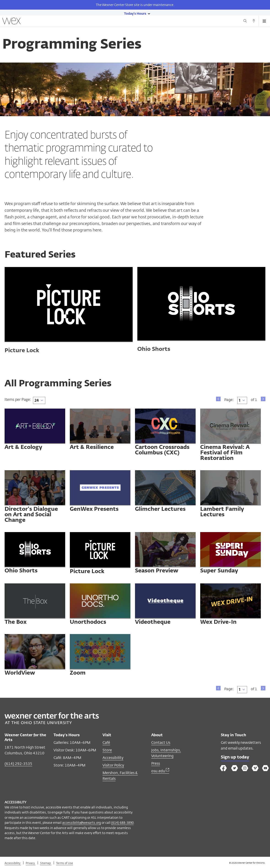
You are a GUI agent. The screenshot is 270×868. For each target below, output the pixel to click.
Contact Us (161, 743)
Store (107, 750)
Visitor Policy (113, 765)
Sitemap (46, 863)
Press (156, 763)
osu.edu (160, 771)
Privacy (31, 863)
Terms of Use (65, 863)
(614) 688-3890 (122, 823)
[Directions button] (254, 22)
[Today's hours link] (135, 13)
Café (106, 743)
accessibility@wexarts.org (82, 823)
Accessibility (113, 758)
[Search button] (245, 22)
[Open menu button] (264, 21)
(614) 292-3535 (18, 764)
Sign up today (235, 757)
